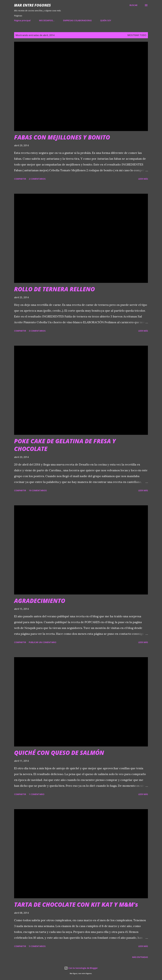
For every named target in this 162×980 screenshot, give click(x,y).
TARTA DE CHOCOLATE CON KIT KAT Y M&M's (76, 904)
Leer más (143, 179)
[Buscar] (133, 5)
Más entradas (140, 957)
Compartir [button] (20, 179)
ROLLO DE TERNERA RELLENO (54, 289)
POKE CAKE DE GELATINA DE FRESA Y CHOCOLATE (65, 445)
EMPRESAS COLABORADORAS (77, 20)
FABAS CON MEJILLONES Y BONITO (62, 137)
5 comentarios (37, 946)
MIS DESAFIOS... (47, 20)
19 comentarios (38, 490)
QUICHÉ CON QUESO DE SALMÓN (59, 753)
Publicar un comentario (43, 642)
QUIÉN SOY (106, 20)
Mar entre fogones (32, 5)
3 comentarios (37, 331)
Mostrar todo (137, 35)
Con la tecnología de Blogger (81, 968)
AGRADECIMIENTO (40, 601)
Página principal (22, 20)
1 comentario (37, 794)
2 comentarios (37, 179)
